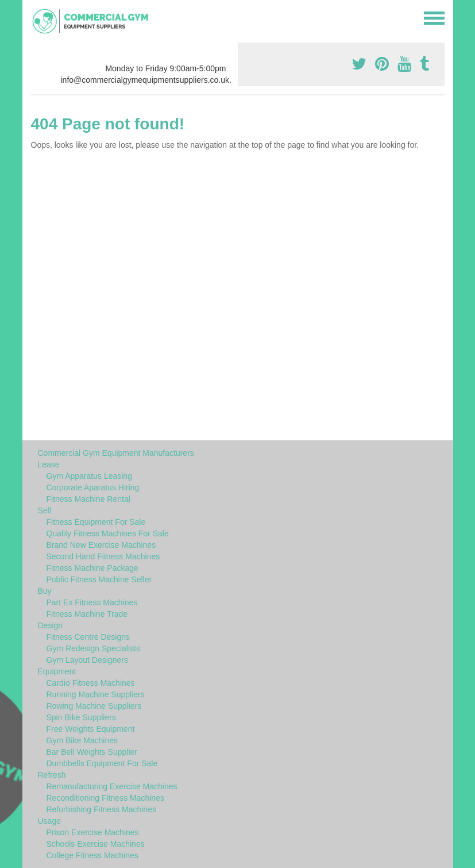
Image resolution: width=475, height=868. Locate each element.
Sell (45, 510)
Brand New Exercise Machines (101, 545)
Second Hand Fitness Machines (103, 556)
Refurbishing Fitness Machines (101, 809)
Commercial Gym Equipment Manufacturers (116, 453)
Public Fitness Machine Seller (99, 579)
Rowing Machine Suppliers (94, 706)
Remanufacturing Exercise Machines (112, 786)
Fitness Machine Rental (88, 499)
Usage (49, 821)
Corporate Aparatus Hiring (93, 487)
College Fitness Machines (92, 855)
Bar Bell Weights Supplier (92, 752)
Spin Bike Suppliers (81, 717)
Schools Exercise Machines (96, 844)
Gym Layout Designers (87, 660)
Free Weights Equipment (91, 729)
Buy (45, 591)
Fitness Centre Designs (88, 637)
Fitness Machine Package (92, 568)
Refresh (52, 775)
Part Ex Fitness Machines (92, 602)
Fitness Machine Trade (87, 614)
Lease (49, 464)
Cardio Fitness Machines (91, 683)
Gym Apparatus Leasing (89, 476)
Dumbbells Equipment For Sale (102, 763)
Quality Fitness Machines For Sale (108, 533)
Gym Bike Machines (82, 740)
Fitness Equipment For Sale (96, 522)
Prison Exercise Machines (93, 832)
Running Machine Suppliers (96, 694)
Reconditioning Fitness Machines (105, 798)
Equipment (57, 671)
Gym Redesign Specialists (93, 648)
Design (51, 625)
